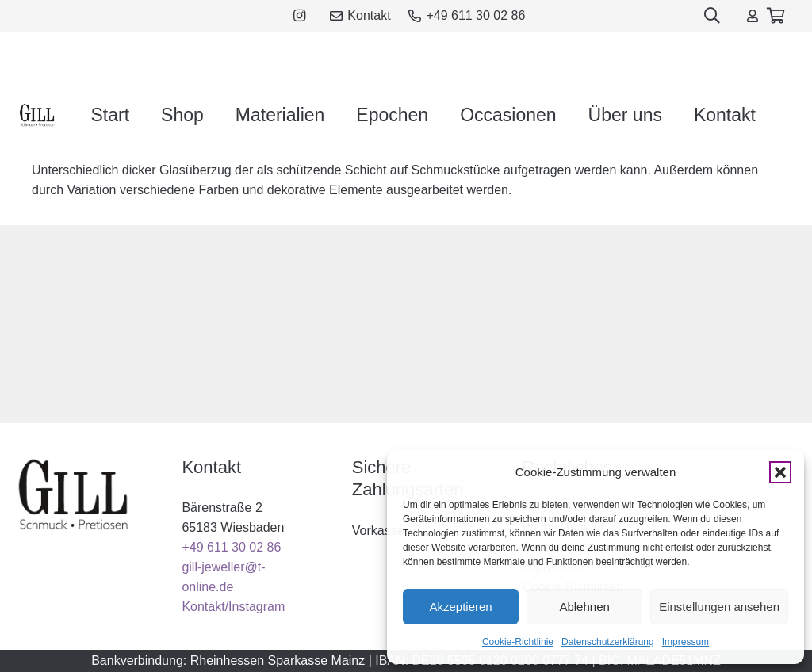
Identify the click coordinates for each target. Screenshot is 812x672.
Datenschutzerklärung (608, 642)
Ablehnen (584, 607)
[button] (780, 472)
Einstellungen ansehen (719, 607)
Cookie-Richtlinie (518, 642)
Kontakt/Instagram (233, 607)
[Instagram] (300, 16)
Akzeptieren (460, 607)
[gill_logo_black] (37, 115)
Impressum (686, 642)
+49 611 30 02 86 (231, 547)
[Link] (753, 15)
